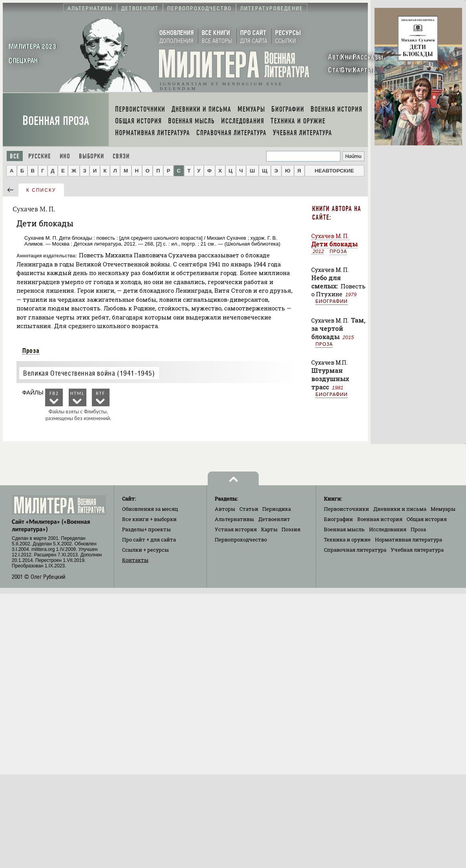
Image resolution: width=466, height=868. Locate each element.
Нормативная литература (408, 540)
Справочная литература (355, 550)
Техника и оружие (347, 540)
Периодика (277, 509)
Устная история (236, 529)
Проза (31, 351)
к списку (41, 190)
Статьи (249, 509)
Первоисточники (346, 509)
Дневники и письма (400, 509)
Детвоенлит (274, 519)
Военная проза (56, 121)
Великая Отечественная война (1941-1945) (89, 373)
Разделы (146, 529)
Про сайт (149, 540)
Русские (40, 156)
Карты (269, 529)
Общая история (427, 519)
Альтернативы (234, 519)
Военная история (380, 519)
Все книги (149, 519)
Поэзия (291, 529)
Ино (65, 156)
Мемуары (443, 509)
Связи (121, 156)
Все (15, 156)
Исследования (388, 529)
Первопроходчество (241, 540)
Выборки (91, 156)
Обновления (150, 509)
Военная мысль (344, 529)
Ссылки (145, 550)
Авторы (225, 509)
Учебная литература (417, 550)
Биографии (331, 301)
